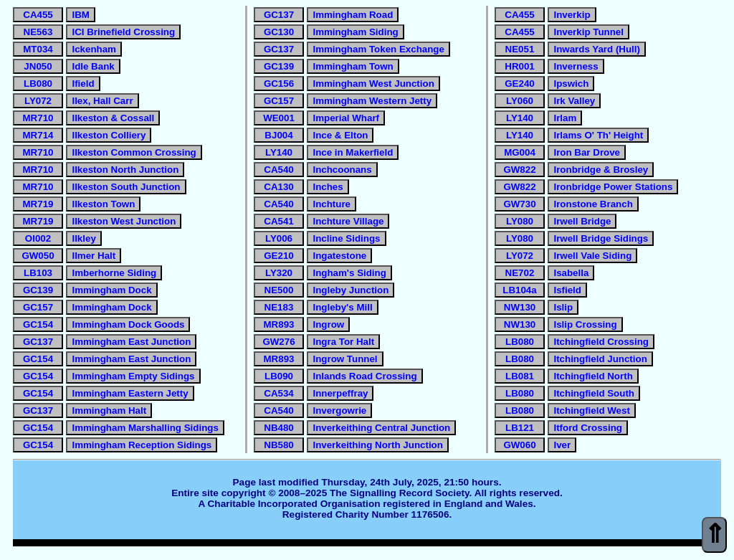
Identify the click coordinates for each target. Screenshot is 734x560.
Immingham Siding (355, 32)
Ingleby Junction (351, 290)
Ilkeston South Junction (126, 187)
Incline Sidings (346, 238)
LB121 (520, 428)
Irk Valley (574, 101)
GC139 (38, 290)
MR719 (38, 204)
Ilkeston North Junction (125, 170)
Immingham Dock (111, 290)
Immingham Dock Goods (128, 324)
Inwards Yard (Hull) (596, 49)
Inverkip (572, 15)
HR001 (520, 66)
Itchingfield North (593, 376)
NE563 (38, 32)
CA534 (279, 393)
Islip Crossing (585, 324)
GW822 (519, 170)
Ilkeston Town (103, 204)
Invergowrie (339, 410)
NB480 (279, 428)
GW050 (38, 256)
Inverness (576, 66)
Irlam (565, 118)
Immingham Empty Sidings (133, 376)
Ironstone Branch (593, 204)
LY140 (279, 152)
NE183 (279, 307)
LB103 (38, 273)
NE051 (520, 49)
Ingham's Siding (349, 273)
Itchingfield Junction (600, 359)
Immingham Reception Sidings (142, 445)
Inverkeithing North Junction (377, 445)
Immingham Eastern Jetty (130, 393)
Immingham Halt (109, 410)
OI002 (38, 238)
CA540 (279, 170)
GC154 (38, 324)
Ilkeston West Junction (124, 221)
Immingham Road (353, 15)
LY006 (279, 238)
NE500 (279, 290)
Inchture (332, 204)
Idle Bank (93, 66)
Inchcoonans (342, 170)
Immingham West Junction (373, 84)
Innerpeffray (340, 393)
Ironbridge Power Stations (613, 187)
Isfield (567, 290)
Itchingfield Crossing (601, 342)
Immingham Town (353, 66)
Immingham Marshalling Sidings (145, 428)
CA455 (38, 15)
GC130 (279, 32)
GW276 (278, 342)
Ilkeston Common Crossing (134, 152)
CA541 (279, 221)
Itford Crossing (588, 428)
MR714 (38, 135)
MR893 (279, 324)
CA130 (279, 187)
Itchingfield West (591, 410)
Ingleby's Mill (342, 307)
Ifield (83, 84)
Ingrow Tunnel (345, 359)
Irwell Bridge (582, 221)
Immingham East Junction (131, 342)
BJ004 (278, 135)
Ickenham (94, 49)
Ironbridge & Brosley (601, 170)
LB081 (520, 376)
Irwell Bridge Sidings (601, 238)
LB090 (279, 376)
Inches (328, 187)
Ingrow (328, 324)
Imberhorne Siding (114, 273)
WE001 (279, 118)
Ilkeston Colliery (109, 135)
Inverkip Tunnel (588, 32)
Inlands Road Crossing (364, 376)
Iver (562, 445)
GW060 (519, 445)
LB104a (519, 290)
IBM (80, 15)
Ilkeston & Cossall (113, 118)
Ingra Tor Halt (343, 342)
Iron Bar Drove (587, 152)
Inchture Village (348, 221)
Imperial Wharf (346, 118)
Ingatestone (339, 256)
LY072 (38, 101)
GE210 (279, 256)
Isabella (571, 273)
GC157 (38, 307)
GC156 (279, 84)
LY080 (520, 221)
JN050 (38, 66)
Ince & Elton (340, 135)
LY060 (520, 101)
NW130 (520, 307)
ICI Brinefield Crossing (123, 32)
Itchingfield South (594, 393)
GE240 (520, 84)
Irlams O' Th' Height (598, 135)
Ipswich (571, 84)
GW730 (519, 204)
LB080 (38, 84)
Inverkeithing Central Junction (381, 428)
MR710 (38, 118)
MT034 (38, 49)
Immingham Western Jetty (372, 101)
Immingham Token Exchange (378, 49)
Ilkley (84, 238)
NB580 (279, 445)
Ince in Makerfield (353, 152)
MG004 (520, 152)
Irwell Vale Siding (592, 256)
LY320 (279, 273)
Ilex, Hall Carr (102, 101)
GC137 (38, 342)
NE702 (520, 273)
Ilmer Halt (94, 256)
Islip (563, 307)
